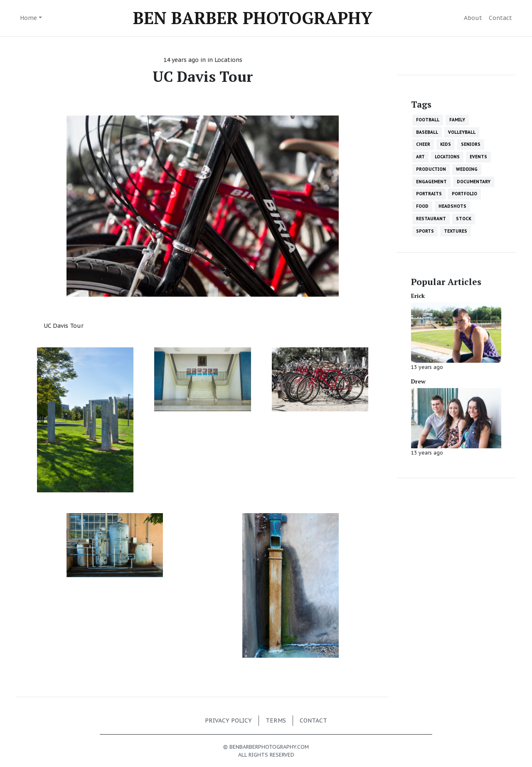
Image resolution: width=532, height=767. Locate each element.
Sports (425, 231)
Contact (500, 18)
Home (28, 18)
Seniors (471, 144)
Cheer (423, 144)
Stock (464, 219)
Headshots (452, 206)
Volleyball (462, 132)
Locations (228, 60)
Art (420, 157)
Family (457, 120)
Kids (446, 144)
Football (428, 120)
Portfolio (464, 194)
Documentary (474, 182)
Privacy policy (228, 720)
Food (422, 206)
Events (478, 157)
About (473, 18)
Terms (276, 720)
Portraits (429, 194)
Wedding (467, 169)
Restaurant (431, 219)
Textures (456, 231)
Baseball (427, 132)
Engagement (431, 182)
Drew (418, 381)
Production (431, 169)
